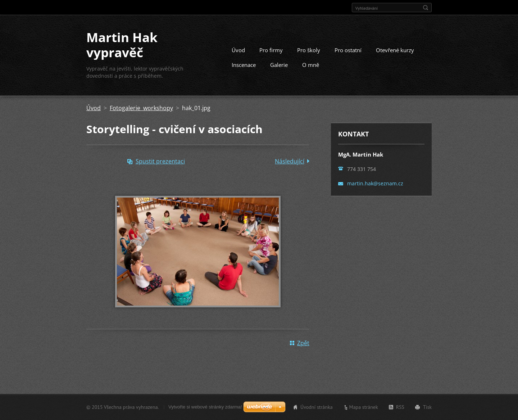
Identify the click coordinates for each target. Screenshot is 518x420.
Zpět (303, 343)
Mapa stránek (364, 407)
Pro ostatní (348, 50)
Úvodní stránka (317, 407)
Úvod (238, 50)
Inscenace (244, 65)
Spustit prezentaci (160, 161)
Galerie (279, 65)
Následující (290, 161)
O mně (311, 65)
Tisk (427, 407)
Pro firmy (271, 50)
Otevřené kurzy (395, 50)
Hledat (426, 8)
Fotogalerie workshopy (141, 108)
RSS (400, 407)
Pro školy (309, 50)
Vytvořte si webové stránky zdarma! (205, 407)
